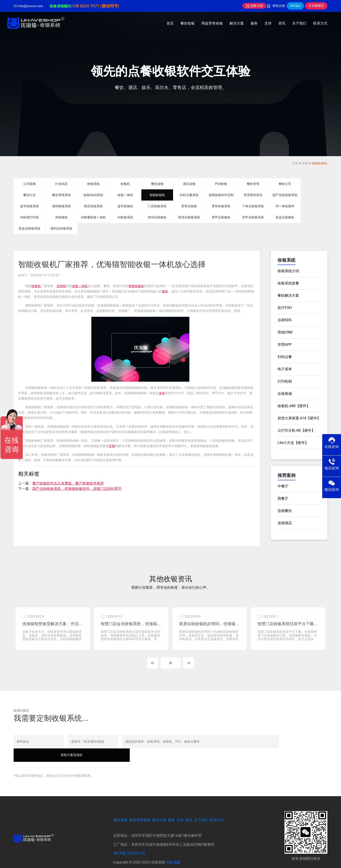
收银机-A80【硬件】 (294, 406)
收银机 (125, 184)
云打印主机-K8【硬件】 (296, 430)
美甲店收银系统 (253, 217)
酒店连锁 (189, 184)
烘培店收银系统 (189, 217)
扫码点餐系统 (189, 195)
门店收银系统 (157, 206)
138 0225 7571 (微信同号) (96, 6)
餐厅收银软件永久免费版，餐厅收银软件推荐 (68, 483)
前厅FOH (285, 308)
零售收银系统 (221, 206)
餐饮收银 (188, 23)
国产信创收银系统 (285, 195)
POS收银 (221, 184)
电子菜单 (285, 369)
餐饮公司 (285, 184)
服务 (254, 23)
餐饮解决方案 (288, 295)
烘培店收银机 (157, 217)
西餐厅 (283, 498)
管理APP (285, 345)
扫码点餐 (285, 357)
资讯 (282, 23)
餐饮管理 (253, 184)
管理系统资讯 (253, 195)
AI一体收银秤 (285, 206)
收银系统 (93, 184)
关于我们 (299, 23)
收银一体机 (125, 195)
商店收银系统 (93, 206)
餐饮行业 (29, 195)
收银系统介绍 (288, 271)
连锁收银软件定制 (221, 195)
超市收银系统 (29, 206)
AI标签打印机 (30, 217)
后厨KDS (285, 320)
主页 (295, 163)
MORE (171, 665)
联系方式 (320, 23)
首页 (170, 23)
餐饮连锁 (157, 184)
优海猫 (61, 286)
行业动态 (61, 184)
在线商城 (285, 394)
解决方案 (237, 23)
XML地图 (173, 850)
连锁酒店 (285, 523)
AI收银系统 (125, 217)
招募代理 (254, 6)
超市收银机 (125, 206)
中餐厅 (283, 486)
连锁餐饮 (285, 511)
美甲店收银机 (221, 217)
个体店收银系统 (253, 206)
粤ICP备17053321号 (129, 842)
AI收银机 (62, 217)
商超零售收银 (212, 23)
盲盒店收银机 (285, 217)
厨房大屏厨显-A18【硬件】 (299, 418)
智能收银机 (320, 163)
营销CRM (285, 332)
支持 (268, 23)
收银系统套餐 (288, 283)
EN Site (295, 6)
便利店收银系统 (61, 228)
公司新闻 (29, 184)
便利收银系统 (61, 206)
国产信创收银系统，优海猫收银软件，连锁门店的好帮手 (77, 489)
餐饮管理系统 (61, 195)
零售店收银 (189, 206)
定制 (112, 446)
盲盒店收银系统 (29, 228)
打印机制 (285, 381)
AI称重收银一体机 (93, 217)
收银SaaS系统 (93, 195)
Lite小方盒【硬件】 (293, 443)
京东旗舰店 (316, 6)
